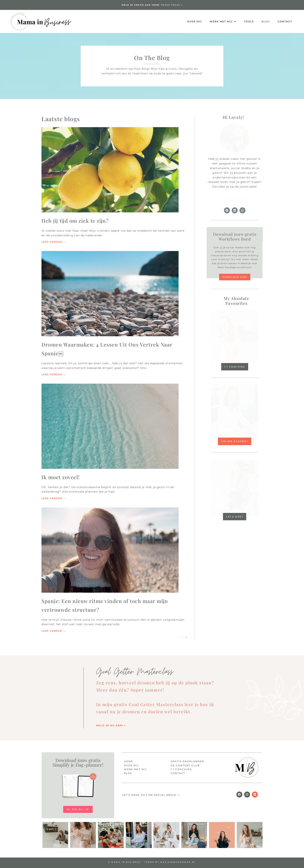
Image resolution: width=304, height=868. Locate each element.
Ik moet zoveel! (61, 477)
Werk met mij (223, 22)
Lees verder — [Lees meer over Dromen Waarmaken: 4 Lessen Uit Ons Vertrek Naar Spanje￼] (54, 374)
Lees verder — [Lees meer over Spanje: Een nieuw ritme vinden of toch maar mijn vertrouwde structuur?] (54, 631)
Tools (249, 21)
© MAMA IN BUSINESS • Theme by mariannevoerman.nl (152, 862)
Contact (285, 21)
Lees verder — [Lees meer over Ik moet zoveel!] (54, 498)
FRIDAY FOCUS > (152, 5)
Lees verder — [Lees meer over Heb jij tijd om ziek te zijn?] (54, 242)
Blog (266, 21)
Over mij (194, 21)
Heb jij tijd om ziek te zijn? (75, 221)
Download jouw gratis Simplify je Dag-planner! (78, 762)
